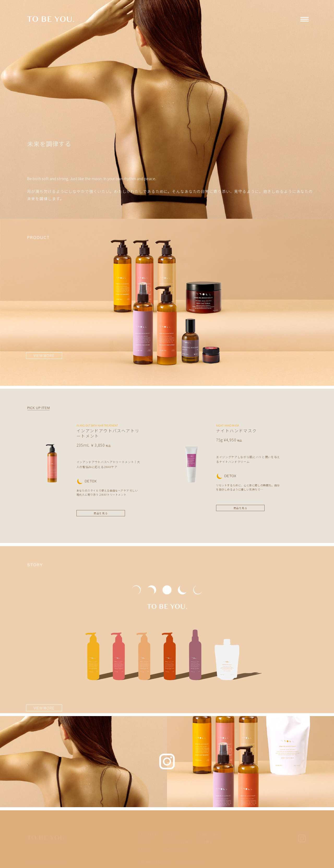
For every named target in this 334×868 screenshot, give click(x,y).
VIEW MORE (44, 356)
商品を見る (101, 513)
